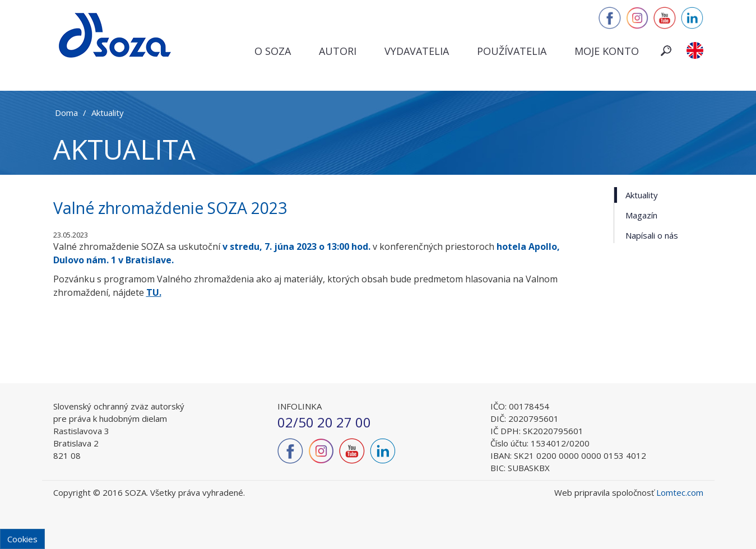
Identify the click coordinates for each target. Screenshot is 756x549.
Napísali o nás (652, 235)
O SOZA (273, 51)
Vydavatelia (417, 51)
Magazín (641, 215)
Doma (66, 113)
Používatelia (512, 51)
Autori (338, 51)
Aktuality (108, 113)
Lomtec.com (680, 492)
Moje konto (607, 51)
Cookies (22, 539)
